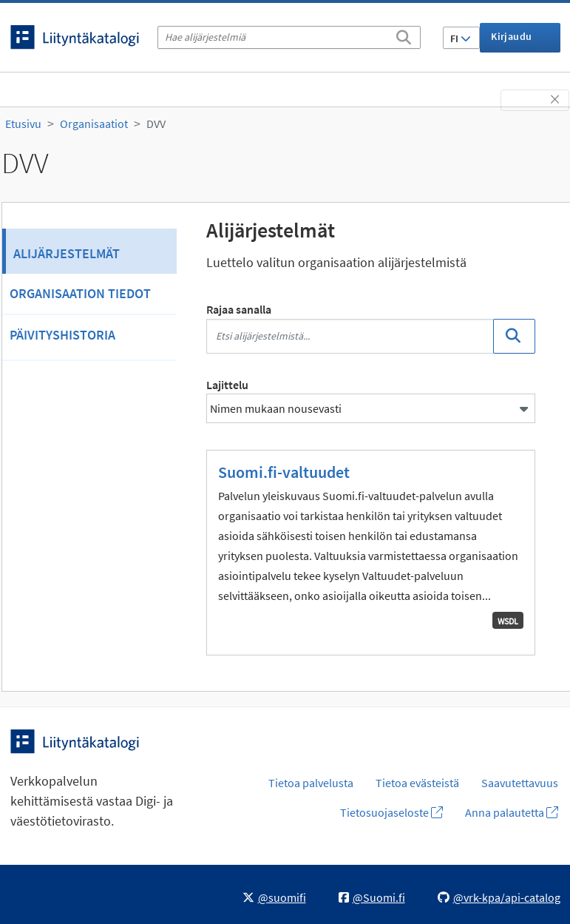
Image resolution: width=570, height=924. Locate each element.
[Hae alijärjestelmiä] (289, 37)
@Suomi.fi (372, 897)
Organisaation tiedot (80, 293)
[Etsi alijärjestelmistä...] (350, 336)
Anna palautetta (512, 812)
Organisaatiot (94, 124)
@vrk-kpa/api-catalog (499, 897)
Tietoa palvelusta (311, 783)
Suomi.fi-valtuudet (284, 472)
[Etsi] (404, 35)
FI (461, 38)
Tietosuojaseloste (391, 812)
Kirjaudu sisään (511, 41)
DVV (156, 124)
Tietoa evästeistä (417, 783)
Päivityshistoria (62, 335)
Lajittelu (227, 385)
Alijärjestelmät (67, 253)
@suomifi (274, 897)
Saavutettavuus (520, 783)
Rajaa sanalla (239, 309)
